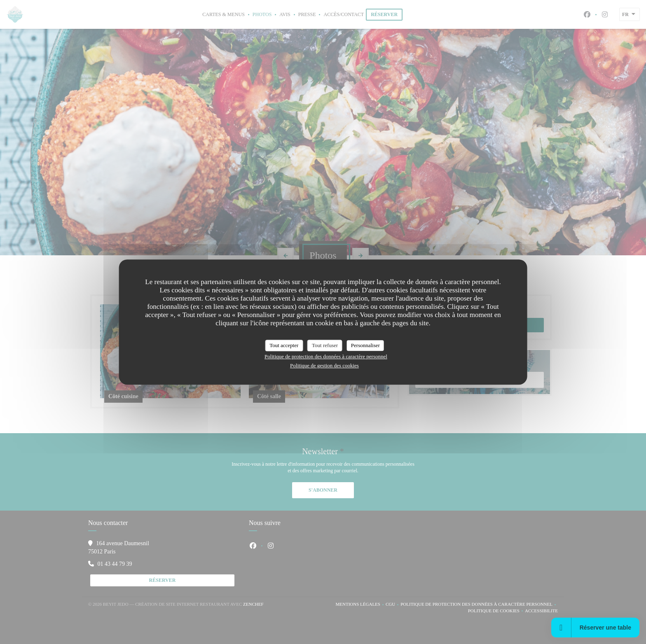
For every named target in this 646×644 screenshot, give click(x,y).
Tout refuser (325, 345)
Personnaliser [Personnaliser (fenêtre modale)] (365, 345)
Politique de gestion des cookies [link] (324, 365)
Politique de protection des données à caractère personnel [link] (326, 356)
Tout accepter (284, 345)
